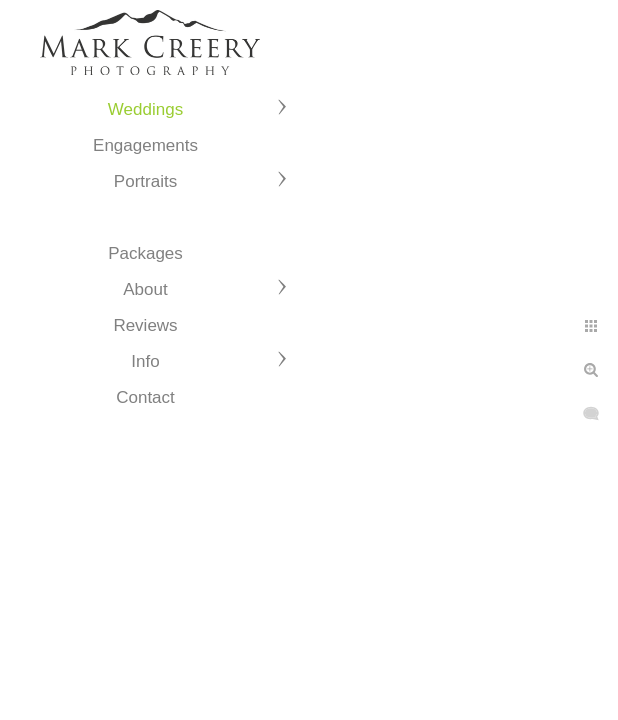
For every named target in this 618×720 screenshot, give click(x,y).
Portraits (145, 181)
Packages (145, 253)
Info (145, 361)
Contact (145, 397)
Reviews (145, 325)
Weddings (145, 109)
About (145, 289)
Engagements (145, 145)
